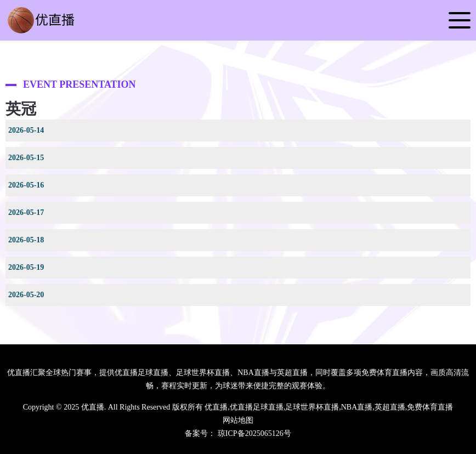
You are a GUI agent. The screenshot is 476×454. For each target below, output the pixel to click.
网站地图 (238, 420)
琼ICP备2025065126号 (254, 433)
